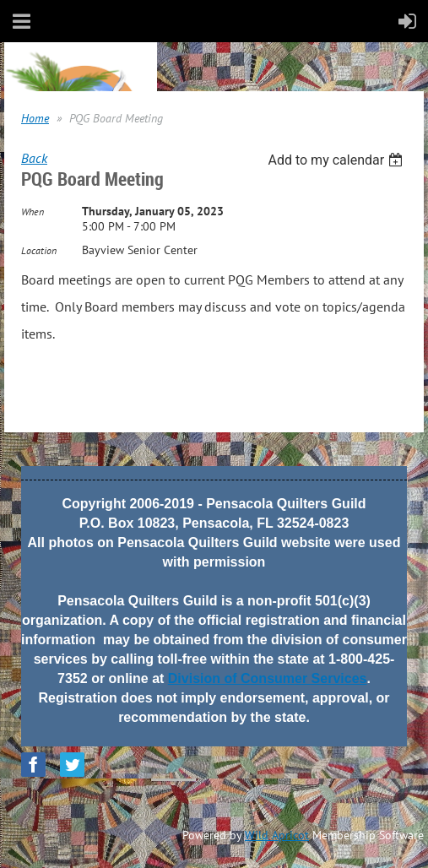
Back (34, 158)
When (33, 212)
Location (39, 250)
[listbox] (337, 160)
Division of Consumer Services (268, 678)
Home (35, 118)
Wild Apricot (277, 835)
